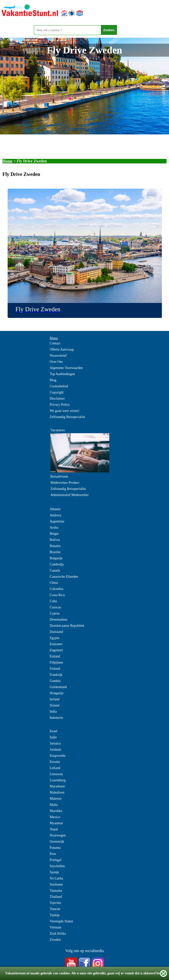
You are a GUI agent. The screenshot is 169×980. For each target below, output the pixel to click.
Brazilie (55, 552)
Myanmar (56, 823)
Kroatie (55, 762)
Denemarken (58, 620)
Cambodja (57, 564)
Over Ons (56, 362)
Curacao (55, 607)
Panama (55, 848)
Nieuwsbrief (58, 356)
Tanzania (56, 891)
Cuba (53, 601)
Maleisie (56, 799)
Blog (53, 380)
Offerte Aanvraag (62, 349)
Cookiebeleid (59, 386)
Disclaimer (57, 399)
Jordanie (55, 750)
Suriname (56, 884)
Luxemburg (58, 780)
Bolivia (55, 540)
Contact (55, 343)
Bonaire (55, 546)
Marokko (56, 811)
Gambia (55, 681)
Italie (53, 737)
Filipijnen (56, 662)
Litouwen (56, 774)
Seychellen (57, 866)
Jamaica (55, 743)
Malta (54, 805)
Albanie (55, 509)
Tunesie (55, 909)
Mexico (55, 817)
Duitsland (56, 632)
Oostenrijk (57, 842)
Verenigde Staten (61, 921)
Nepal (54, 829)
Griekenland (58, 687)
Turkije (55, 915)
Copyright (57, 392)
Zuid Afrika (58, 934)
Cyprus (55, 613)
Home (7, 161)
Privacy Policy (60, 405)
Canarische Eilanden (64, 577)
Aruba (54, 528)
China (54, 583)
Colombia (56, 589)
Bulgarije (56, 558)
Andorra (55, 515)
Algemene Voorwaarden (66, 368)
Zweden (55, 940)
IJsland (55, 705)
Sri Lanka (56, 878)
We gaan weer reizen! (64, 411)
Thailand (56, 897)
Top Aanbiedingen (62, 374)
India (53, 712)
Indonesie (56, 718)
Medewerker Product (65, 483)
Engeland (56, 650)
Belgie (54, 534)
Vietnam (55, 927)
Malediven (57, 792)
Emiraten (56, 644)
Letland (55, 768)
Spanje (54, 872)
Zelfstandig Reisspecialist (67, 417)
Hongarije (56, 693)
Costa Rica (57, 595)
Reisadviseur (59, 477)
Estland (55, 656)
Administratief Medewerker (70, 495)
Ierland (55, 699)
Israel (53, 731)
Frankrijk (56, 675)
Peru (53, 854)
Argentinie (57, 521)
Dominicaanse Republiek (67, 626)
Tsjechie (55, 903)
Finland (55, 669)
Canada (55, 570)
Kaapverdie (58, 756)
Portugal (55, 860)
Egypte (55, 638)
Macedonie (57, 786)
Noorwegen (58, 835)
